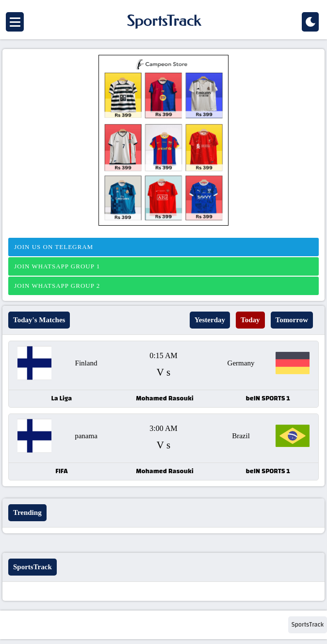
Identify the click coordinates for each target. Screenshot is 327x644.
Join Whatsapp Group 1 (56, 266)
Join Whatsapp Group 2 (56, 286)
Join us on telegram (53, 247)
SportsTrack (308, 625)
